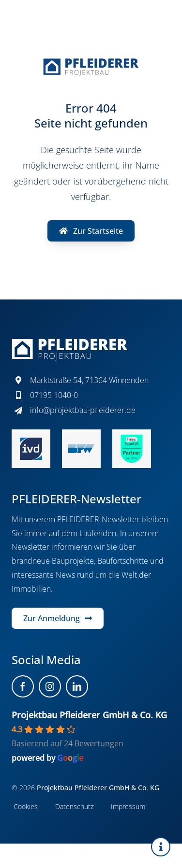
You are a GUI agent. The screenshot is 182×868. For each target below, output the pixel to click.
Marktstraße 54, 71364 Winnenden (89, 380)
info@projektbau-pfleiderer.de (83, 410)
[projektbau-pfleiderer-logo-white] (70, 342)
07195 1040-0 (54, 395)
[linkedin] (77, 686)
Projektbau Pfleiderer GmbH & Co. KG (89, 715)
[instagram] (50, 686)
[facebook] (23, 686)
